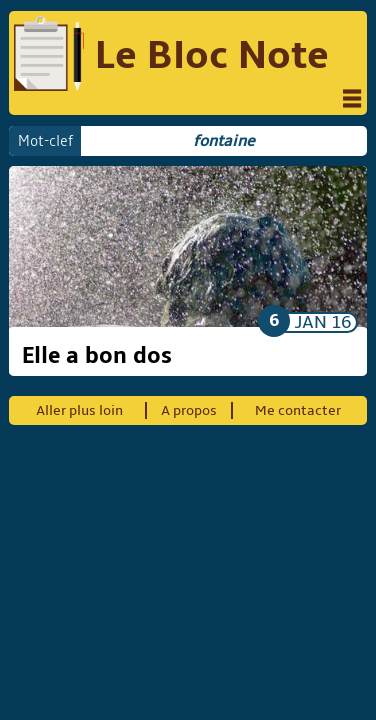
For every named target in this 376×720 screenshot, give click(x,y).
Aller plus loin (79, 410)
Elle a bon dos (97, 356)
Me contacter (298, 410)
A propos (189, 410)
